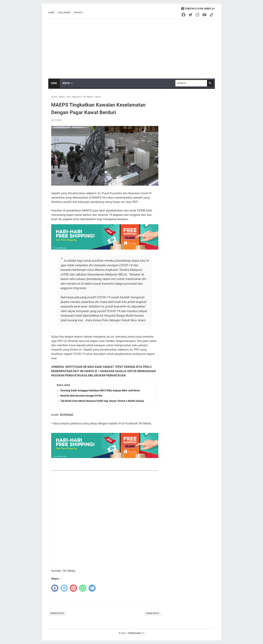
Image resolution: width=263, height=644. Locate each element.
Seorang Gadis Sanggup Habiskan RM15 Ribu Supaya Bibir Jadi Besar (100, 390)
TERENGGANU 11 (136, 633)
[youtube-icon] (205, 15)
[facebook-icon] (184, 15)
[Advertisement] (132, 46)
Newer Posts (57, 613)
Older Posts (153, 613)
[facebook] (55, 588)
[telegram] (92, 588)
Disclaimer (64, 13)
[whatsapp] (83, 588)
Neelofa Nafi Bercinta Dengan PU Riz (81, 396)
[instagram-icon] (198, 15)
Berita (66, 83)
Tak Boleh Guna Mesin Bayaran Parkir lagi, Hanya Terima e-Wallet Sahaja (102, 401)
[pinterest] (73, 588)
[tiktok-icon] (212, 15)
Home (51, 13)
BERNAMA (67, 415)
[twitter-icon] (191, 15)
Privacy (78, 13)
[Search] (191, 83)
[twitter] (64, 588)
